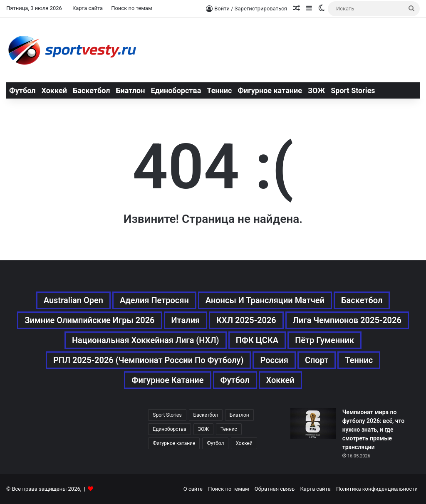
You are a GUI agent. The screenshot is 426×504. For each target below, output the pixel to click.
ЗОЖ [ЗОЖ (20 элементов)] (203, 429)
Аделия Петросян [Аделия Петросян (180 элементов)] (154, 300)
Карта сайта (88, 8)
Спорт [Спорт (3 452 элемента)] (317, 360)
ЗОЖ (316, 90)
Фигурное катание (270, 90)
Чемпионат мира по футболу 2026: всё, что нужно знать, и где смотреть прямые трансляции (374, 430)
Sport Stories (353, 90)
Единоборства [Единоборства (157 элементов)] (169, 429)
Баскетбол (92, 90)
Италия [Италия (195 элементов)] (186, 320)
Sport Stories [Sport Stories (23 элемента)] (167, 415)
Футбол (22, 90)
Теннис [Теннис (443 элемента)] (359, 360)
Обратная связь (275, 489)
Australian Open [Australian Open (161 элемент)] (73, 300)
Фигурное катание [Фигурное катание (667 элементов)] (167, 380)
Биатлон (130, 90)
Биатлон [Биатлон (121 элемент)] (239, 415)
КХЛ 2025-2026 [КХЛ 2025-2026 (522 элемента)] (246, 320)
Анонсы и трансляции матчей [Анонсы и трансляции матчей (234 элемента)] (265, 300)
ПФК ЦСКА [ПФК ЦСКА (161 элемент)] (257, 340)
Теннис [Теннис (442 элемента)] (229, 429)
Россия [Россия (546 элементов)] (274, 360)
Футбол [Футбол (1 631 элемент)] (235, 380)
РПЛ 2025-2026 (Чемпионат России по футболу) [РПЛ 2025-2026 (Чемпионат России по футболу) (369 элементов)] (149, 360)
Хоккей (54, 90)
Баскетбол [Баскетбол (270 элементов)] (362, 300)
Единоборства (176, 90)
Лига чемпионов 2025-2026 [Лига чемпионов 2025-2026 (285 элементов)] (347, 320)
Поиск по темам (131, 8)
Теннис (219, 90)
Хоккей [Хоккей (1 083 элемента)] (280, 380)
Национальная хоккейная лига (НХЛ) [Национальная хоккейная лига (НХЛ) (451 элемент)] (146, 340)
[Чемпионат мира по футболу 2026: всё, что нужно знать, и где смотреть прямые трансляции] (313, 424)
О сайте (193, 489)
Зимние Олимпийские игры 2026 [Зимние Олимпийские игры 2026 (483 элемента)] (89, 320)
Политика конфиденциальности (377, 489)
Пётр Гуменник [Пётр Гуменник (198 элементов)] (324, 340)
